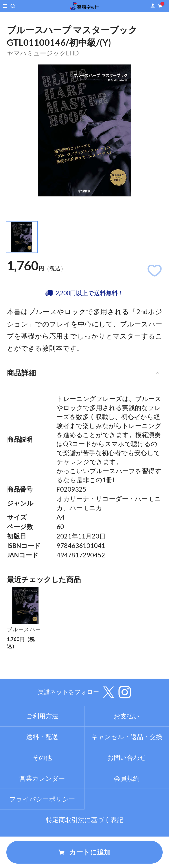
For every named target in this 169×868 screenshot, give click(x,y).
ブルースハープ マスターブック (24, 637)
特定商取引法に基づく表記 (85, 835)
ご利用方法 (42, 731)
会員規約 (127, 793)
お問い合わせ (127, 773)
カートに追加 (84, 852)
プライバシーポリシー (42, 814)
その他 (42, 773)
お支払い (127, 731)
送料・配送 (42, 752)
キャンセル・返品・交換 (127, 752)
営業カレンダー (42, 793)
